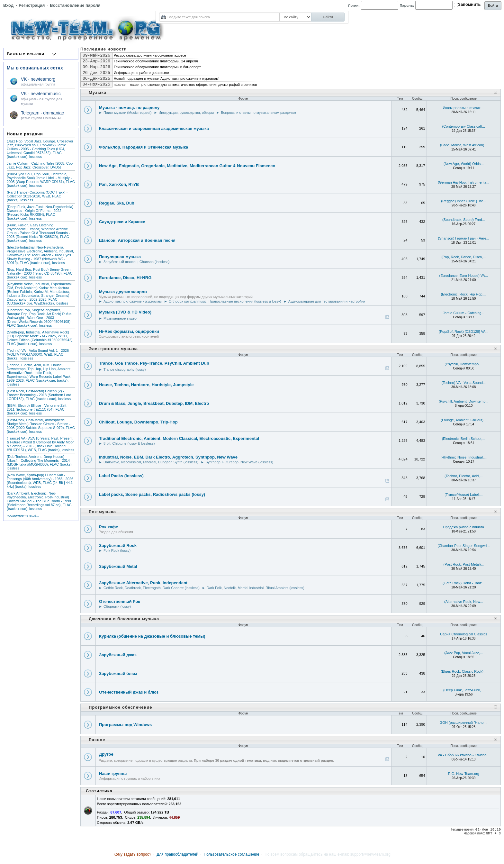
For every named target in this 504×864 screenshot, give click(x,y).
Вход (8, 5)
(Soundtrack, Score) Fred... (464, 220)
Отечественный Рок (120, 601)
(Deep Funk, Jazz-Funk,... (464, 690)
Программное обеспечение (121, 707)
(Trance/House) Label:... (464, 495)
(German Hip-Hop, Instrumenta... (464, 182)
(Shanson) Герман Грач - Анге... (464, 238)
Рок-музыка (102, 512)
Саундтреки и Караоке (122, 222)
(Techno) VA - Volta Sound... (464, 383)
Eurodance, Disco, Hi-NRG (125, 278)
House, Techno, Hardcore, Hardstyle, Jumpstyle (146, 385)
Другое (106, 754)
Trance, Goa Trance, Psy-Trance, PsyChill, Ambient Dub (154, 363)
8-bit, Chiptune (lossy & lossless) (129, 443)
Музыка (98, 92)
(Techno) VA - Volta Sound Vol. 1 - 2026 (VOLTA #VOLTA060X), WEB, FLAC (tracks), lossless (38, 354)
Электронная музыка (113, 349)
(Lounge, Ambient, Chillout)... (464, 420)
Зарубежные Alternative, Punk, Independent (143, 583)
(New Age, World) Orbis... (464, 164)
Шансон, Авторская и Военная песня (137, 240)
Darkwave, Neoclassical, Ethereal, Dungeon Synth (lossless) (151, 462)
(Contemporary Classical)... (464, 126)
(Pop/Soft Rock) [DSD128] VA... (464, 332)
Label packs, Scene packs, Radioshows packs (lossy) (152, 494)
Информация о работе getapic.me (141, 73)
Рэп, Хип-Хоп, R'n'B (119, 184)
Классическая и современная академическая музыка (154, 128)
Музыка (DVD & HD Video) (125, 312)
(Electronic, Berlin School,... (464, 439)
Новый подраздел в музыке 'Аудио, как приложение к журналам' (166, 78)
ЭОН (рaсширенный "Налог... (464, 723)
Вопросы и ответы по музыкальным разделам (258, 113)
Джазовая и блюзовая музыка (124, 619)
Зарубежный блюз (118, 673)
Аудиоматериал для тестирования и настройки (327, 301)
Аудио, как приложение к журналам (133, 301)
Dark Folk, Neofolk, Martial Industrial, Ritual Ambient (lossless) (256, 588)
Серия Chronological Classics (464, 634)
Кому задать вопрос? (132, 854)
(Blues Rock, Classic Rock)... (464, 671)
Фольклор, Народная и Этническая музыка (144, 147)
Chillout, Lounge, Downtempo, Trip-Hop (138, 422)
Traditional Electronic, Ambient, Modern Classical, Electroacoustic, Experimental (179, 438)
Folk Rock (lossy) (117, 550)
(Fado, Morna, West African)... (464, 145)
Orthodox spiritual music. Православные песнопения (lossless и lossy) (225, 301)
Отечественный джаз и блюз (129, 692)
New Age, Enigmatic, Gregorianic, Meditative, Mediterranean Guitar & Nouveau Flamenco (187, 166)
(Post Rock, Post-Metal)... (464, 564)
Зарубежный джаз (118, 655)
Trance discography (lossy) (125, 369)
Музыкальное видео (120, 318)
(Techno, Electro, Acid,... (464, 476)
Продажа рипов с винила (464, 527)
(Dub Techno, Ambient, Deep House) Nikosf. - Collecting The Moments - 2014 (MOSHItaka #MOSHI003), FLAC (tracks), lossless (40, 462)
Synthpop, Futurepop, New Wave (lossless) (239, 462)
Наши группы (113, 773)
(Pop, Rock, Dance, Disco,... (464, 257)
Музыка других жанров (123, 292)
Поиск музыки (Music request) (127, 113)
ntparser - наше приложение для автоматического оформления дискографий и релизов (185, 85)
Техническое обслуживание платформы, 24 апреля (156, 61)
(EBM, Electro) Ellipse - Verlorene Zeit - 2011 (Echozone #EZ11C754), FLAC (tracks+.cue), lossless (38, 409)
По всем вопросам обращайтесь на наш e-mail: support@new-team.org (328, 854)
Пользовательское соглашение (232, 854)
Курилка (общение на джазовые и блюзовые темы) (152, 636)
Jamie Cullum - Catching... (464, 313)
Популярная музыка (120, 257)
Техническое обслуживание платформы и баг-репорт (157, 67)
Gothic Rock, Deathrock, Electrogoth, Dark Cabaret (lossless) (152, 588)
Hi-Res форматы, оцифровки (129, 331)
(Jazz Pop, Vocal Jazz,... (464, 653)
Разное (97, 740)
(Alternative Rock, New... (464, 602)
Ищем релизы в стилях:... (464, 108)
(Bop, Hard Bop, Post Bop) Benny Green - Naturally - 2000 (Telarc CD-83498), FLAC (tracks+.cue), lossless (40, 273)
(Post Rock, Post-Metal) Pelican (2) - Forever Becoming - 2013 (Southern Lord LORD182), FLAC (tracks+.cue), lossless (39, 395)
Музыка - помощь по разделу (129, 108)
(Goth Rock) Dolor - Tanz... (464, 583)
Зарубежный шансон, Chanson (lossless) (137, 262)
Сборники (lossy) (117, 606)
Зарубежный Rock (118, 546)
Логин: (354, 5)
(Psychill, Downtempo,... (464, 364)
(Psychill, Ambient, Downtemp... (464, 401)
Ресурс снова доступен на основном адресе (150, 55)
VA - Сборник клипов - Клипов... (464, 755)
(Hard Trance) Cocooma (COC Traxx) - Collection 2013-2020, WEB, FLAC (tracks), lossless (37, 196)
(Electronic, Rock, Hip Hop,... (464, 294)
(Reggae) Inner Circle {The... (464, 201)
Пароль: (407, 5)
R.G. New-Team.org (464, 774)
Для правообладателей (177, 854)
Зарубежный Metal (118, 566)
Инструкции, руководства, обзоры (186, 113)
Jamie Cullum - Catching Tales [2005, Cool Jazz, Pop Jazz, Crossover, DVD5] (40, 165)
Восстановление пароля (75, 5)
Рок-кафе (108, 527)
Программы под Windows (125, 725)
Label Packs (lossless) (121, 476)
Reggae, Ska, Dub (117, 203)
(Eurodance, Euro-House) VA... (464, 276)
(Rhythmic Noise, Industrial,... (464, 457)
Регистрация (32, 5)
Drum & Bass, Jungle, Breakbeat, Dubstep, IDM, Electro (154, 403)
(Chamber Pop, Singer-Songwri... (464, 546)
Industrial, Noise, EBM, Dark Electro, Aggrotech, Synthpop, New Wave (168, 457)
